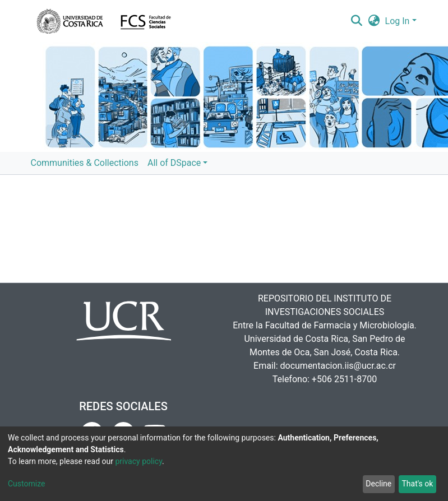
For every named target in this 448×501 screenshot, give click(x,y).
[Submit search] (357, 21)
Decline (378, 484)
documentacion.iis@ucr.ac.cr (338, 366)
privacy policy (138, 461)
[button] (374, 21)
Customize (26, 484)
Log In (398, 21)
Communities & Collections (85, 163)
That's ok (417, 484)
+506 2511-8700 (344, 379)
